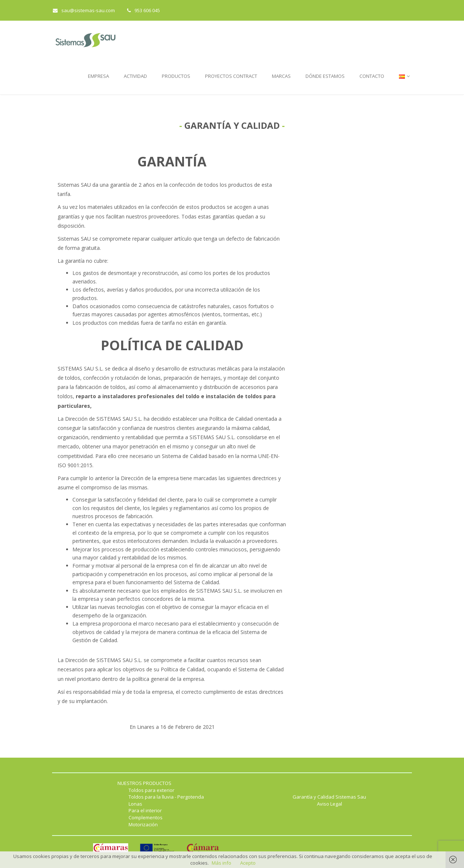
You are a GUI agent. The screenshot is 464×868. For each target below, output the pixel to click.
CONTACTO (372, 76)
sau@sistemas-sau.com (84, 10)
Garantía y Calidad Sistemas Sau (329, 797)
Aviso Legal (330, 804)
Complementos (146, 817)
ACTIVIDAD (135, 76)
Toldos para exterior (151, 790)
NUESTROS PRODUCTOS (144, 783)
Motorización (143, 824)
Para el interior (145, 810)
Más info (221, 863)
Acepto (248, 863)
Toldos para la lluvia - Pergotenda (166, 797)
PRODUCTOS (176, 76)
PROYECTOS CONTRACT (231, 76)
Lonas (135, 804)
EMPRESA (98, 76)
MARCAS (281, 76)
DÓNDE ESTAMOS (325, 76)
